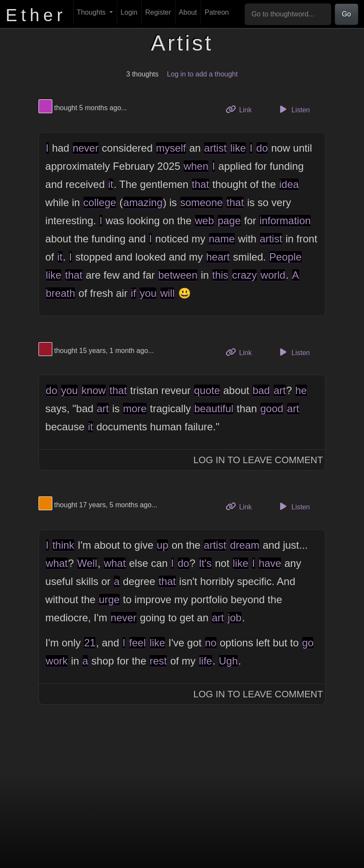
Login (129, 12)
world (273, 275)
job (235, 618)
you (148, 293)
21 (90, 643)
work (57, 661)
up (163, 545)
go (308, 643)
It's (205, 563)
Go (346, 14)
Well (87, 563)
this (220, 275)
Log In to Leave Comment (258, 460)
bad (261, 390)
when (196, 166)
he (301, 390)
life (206, 661)
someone (202, 202)
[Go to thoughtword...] (288, 14)
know (94, 390)
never (86, 148)
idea (289, 184)
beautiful (214, 409)
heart (218, 257)
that (201, 184)
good (272, 409)
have (270, 563)
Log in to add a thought (202, 74)
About (188, 12)
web (204, 221)
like (238, 148)
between (178, 275)
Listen (294, 109)
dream (245, 545)
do (262, 148)
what (57, 563)
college (100, 202)
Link (242, 109)
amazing (143, 202)
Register (158, 12)
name (222, 239)
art (280, 390)
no (211, 643)
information (285, 221)
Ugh (228, 661)
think (63, 545)
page (229, 221)
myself (171, 148)
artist (215, 148)
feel (138, 643)
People (286, 257)
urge (109, 599)
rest (158, 661)
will (168, 293)
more (135, 409)
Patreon (217, 12)
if (134, 293)
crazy (244, 275)
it (111, 184)
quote (207, 390)
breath (61, 293)
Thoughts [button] (92, 12)
